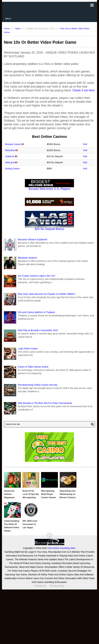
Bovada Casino (13, 144)
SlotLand (10, 162)
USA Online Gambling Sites (61, 548)
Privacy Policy (57, 586)
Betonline (10, 150)
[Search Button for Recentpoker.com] (92, 424)
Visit (85, 144)
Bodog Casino (12, 169)
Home (7, 28)
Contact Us (40, 586)
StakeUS (10, 156)
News (18, 28)
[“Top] (49, 536)
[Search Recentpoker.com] (50, 424)
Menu (8, 19)
